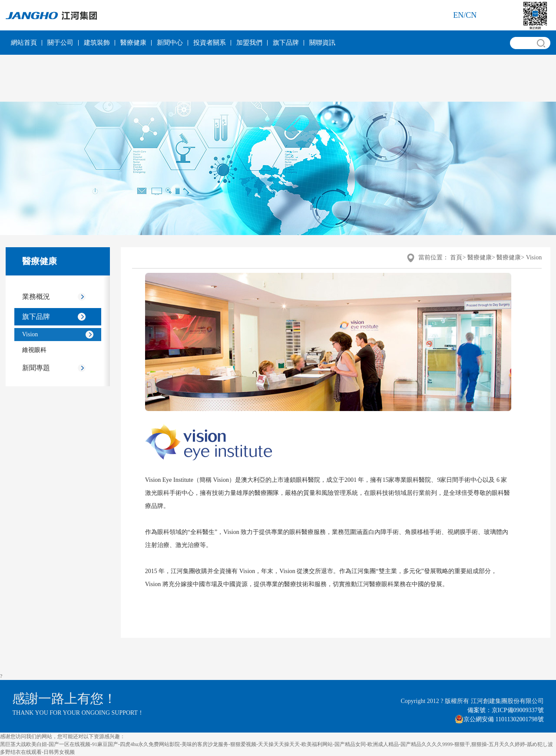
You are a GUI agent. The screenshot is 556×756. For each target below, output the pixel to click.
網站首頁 (24, 43)
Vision (30, 334)
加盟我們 (249, 43)
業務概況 (36, 297)
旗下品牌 (286, 43)
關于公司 (60, 43)
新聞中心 (170, 43)
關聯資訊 (322, 43)
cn (471, 15)
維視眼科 (34, 350)
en (458, 15)
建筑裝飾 (97, 43)
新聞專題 (36, 368)
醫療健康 (133, 43)
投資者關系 (210, 43)
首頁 (456, 257)
